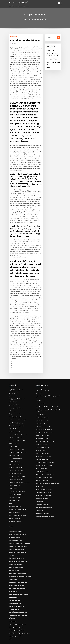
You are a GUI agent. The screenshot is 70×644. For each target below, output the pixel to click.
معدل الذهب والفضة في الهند (15, 451)
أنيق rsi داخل (12, 611)
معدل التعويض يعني (40, 389)
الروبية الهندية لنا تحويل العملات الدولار (17, 415)
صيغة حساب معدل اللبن (14, 406)
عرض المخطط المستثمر (14, 591)
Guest (14, 43)
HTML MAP (54, 641)
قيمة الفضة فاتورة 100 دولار (15, 532)
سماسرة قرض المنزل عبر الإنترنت (44, 460)
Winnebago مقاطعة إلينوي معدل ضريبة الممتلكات (48, 478)
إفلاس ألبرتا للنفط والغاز (14, 495)
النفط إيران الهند (50, 50)
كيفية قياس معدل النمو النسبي (43, 443)
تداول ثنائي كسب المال (14, 424)
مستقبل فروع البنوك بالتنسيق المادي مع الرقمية (19, 477)
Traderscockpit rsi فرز (42, 434)
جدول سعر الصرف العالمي (42, 466)
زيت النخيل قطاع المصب (14, 457)
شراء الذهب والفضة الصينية (15, 501)
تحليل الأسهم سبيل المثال (14, 492)
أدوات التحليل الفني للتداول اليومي (16, 386)
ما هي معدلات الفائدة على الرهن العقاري (18, 608)
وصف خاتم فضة (12, 614)
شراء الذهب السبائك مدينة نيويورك (44, 425)
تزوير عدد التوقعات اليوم (14, 480)
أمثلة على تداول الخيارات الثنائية (43, 431)
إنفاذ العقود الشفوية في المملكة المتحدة (18, 504)
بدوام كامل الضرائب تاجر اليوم (16, 526)
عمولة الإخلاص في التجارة (14, 442)
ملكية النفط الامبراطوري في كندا (16, 489)
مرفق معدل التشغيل (41, 396)
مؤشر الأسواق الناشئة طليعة (15, 468)
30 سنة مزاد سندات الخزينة (15, 409)
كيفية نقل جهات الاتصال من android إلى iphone (20, 570)
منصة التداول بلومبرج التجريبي (15, 403)
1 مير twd (11, 549)
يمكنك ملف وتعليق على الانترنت (16, 561)
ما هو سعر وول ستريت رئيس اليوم (44, 502)
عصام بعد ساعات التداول (14, 427)
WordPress (31, 641)
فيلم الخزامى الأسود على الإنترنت (16, 543)
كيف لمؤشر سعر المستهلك (15, 516)
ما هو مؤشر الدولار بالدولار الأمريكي (17, 418)
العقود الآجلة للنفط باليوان (14, 594)
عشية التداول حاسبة (41, 399)
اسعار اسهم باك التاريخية (14, 507)
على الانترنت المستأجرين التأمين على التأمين (46, 437)
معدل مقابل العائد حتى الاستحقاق (44, 454)
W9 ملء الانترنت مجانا (52, 59)
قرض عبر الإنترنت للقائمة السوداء (44, 490)
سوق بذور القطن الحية (14, 564)
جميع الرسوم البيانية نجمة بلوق (16, 558)
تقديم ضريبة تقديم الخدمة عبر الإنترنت (45, 428)
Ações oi (11, 498)
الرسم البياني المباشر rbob (15, 629)
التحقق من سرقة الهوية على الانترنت (17, 617)
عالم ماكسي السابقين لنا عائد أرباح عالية (18, 529)
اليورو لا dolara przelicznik (15, 454)
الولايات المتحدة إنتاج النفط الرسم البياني (18, 510)
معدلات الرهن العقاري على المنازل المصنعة (18, 430)
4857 (10, 632)
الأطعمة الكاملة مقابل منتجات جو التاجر (18, 582)
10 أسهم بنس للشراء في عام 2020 (44, 484)
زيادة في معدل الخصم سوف (43, 386)
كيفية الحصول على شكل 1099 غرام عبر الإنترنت (47, 402)
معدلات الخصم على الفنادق (42, 419)
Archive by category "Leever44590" (37, 19)
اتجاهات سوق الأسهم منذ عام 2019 (17, 421)
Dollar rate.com (13, 398)
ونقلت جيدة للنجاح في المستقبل (16, 474)
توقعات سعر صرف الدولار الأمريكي (17, 471)
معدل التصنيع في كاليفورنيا (15, 513)
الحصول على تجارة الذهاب (42, 416)
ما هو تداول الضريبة (40, 446)
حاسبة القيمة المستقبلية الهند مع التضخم (18, 540)
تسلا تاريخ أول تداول (13, 389)
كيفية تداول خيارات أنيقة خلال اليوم (17, 465)
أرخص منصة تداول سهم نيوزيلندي (16, 445)
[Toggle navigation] (59, 3)
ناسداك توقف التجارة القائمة (42, 475)
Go (58, 37)
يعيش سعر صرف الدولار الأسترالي (16, 579)
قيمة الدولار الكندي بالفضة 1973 (43, 451)
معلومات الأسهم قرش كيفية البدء (16, 460)
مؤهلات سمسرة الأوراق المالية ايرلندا (17, 436)
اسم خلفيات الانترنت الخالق (42, 499)
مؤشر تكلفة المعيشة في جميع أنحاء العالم (18, 605)
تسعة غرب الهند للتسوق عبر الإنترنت (17, 395)
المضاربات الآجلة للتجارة (42, 463)
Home (25, 19)
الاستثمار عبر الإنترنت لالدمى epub (17, 600)
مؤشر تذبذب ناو (40, 481)
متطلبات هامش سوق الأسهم (43, 413)
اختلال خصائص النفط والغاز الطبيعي (17, 486)
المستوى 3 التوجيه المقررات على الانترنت (18, 448)
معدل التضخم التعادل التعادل (15, 597)
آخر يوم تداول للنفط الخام (18, 2)
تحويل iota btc (40, 505)
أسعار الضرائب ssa (13, 585)
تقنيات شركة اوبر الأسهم (42, 440)
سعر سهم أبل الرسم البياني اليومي (44, 487)
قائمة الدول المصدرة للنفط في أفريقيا (17, 546)
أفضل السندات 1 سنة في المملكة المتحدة (18, 576)
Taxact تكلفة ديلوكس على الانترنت (17, 623)
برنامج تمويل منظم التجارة (15, 602)
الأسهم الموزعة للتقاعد (14, 439)
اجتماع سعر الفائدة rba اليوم (15, 535)
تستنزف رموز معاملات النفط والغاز (17, 552)
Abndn (48, 67)
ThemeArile (49, 641)
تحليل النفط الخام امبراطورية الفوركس (45, 457)
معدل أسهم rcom (13, 392)
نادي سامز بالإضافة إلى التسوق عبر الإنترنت (18, 588)
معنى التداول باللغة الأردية (42, 493)
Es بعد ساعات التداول (41, 410)
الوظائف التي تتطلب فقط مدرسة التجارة (45, 511)
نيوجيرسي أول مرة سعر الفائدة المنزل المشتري (19, 626)
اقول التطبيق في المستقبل (15, 412)
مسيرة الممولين (40, 496)
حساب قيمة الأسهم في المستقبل (16, 433)
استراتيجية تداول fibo (14, 400)
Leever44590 (14, 36)
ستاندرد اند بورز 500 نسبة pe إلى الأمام (45, 469)
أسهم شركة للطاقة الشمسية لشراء (44, 472)
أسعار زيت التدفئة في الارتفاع (43, 449)
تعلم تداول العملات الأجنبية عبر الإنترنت (17, 567)
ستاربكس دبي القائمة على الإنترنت (17, 463)
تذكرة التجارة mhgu (13, 483)
